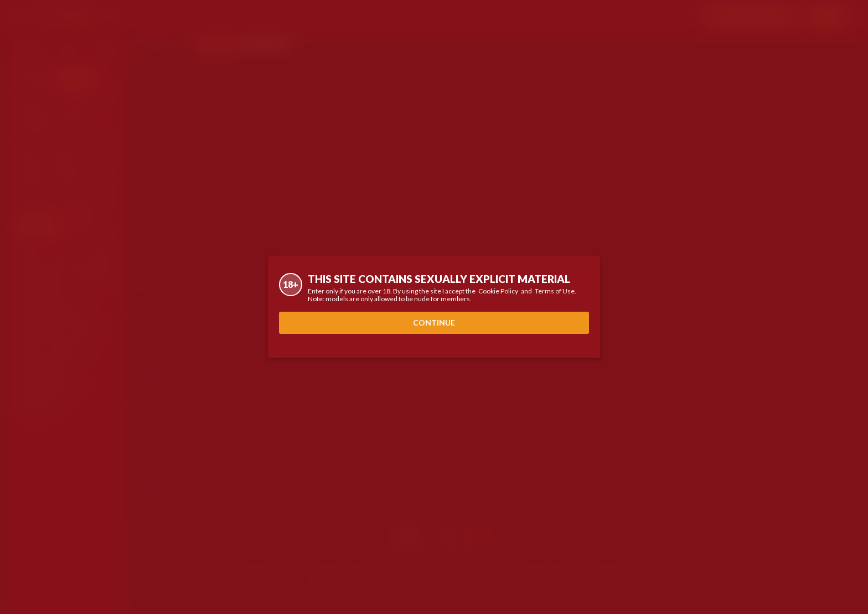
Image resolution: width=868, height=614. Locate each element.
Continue (434, 323)
